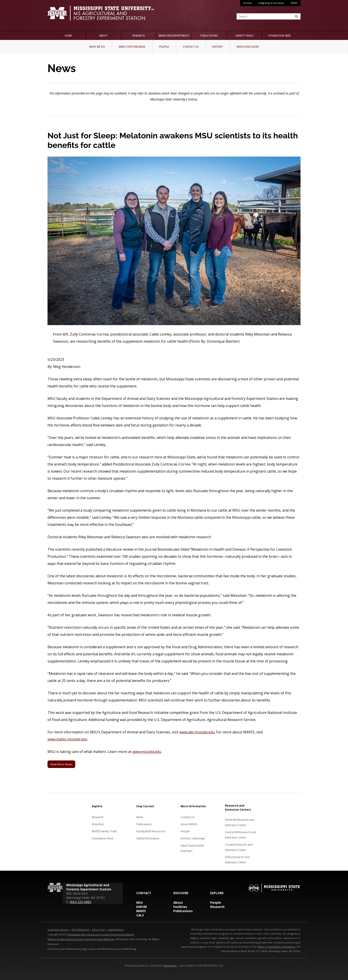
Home (68, 35)
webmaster (170, 965)
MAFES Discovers (248, 47)
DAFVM (294, 3)
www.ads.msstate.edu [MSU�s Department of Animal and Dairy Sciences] (197, 732)
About (103, 35)
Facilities (180, 907)
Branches (98, 824)
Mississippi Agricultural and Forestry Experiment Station (101, 934)
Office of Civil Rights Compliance (276, 947)
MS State (248, 3)
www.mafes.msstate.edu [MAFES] (67, 739)
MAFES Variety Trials (104, 831)
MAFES (141, 911)
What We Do (97, 47)
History (217, 47)
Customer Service (58, 930)
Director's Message (132, 47)
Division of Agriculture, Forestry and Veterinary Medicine (81, 939)
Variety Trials (244, 35)
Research (139, 35)
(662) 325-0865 (80, 902)
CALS (140, 915)
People (164, 47)
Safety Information (148, 838)
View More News (61, 764)
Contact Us (191, 47)
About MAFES (189, 824)
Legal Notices (116, 930)
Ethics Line (98, 930)
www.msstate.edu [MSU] (147, 752)
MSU (140, 902)
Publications (209, 35)
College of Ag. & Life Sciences (271, 3)
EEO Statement (80, 930)
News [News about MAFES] (140, 817)
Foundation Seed (280, 35)
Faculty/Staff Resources (151, 831)
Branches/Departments (174, 35)
